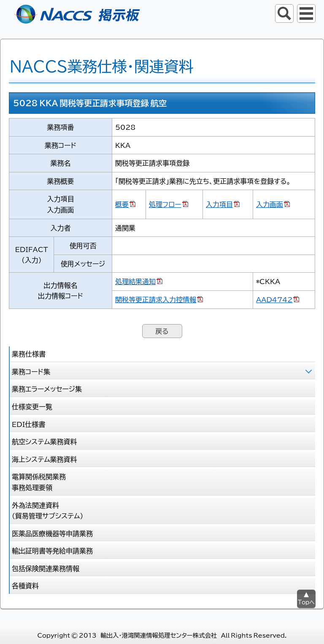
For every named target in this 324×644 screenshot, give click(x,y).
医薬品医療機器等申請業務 (52, 533)
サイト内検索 (284, 13)
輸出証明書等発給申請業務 (52, 550)
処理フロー (165, 204)
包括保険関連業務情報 (46, 568)
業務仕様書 (29, 354)
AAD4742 (274, 299)
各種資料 (25, 585)
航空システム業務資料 (45, 441)
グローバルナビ (306, 13)
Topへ (306, 602)
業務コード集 (31, 371)
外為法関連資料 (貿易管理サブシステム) (47, 510)
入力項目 (219, 204)
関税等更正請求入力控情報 (156, 299)
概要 (122, 204)
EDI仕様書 (28, 424)
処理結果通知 (135, 281)
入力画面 (270, 204)
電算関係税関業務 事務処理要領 (39, 482)
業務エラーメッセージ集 (47, 389)
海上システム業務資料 (45, 459)
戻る (162, 331)
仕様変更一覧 (32, 406)
